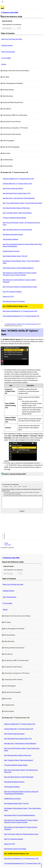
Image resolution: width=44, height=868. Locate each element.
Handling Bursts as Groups (11, 251)
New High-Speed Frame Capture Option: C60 (16, 193)
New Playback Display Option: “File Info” (15, 256)
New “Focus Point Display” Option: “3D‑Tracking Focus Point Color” (21, 224)
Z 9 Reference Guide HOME (11, 558)
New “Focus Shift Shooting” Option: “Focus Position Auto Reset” (23, 203)
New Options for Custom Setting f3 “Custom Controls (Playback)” (19, 281)
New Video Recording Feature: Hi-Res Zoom (16, 208)
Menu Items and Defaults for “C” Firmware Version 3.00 (20, 311)
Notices (4, 64)
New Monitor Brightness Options (13, 234)
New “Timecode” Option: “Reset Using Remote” (17, 213)
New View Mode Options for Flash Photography (17, 230)
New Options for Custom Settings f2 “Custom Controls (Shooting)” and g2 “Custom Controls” (20, 274)
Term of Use (8, 545)
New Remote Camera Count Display (14, 301)
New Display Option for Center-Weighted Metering (18, 268)
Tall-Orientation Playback (11, 239)
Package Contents (7, 45)
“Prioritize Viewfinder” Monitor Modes (14, 218)
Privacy (6, 543)
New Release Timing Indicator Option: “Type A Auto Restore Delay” (21, 262)
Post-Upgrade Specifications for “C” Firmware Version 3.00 (21, 316)
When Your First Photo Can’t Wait (12, 39)
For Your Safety (6, 58)
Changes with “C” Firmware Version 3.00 (27, 324)
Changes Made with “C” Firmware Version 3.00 (17, 184)
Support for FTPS (8, 297)
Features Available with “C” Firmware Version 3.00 (18, 179)
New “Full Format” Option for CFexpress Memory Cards (20, 287)
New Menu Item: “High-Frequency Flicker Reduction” (19, 198)
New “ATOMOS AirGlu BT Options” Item (15, 306)
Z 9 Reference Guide (10, 324)
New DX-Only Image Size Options (13, 188)
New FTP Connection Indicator (12, 292)
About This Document (8, 52)
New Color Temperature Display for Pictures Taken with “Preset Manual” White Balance (22, 245)
